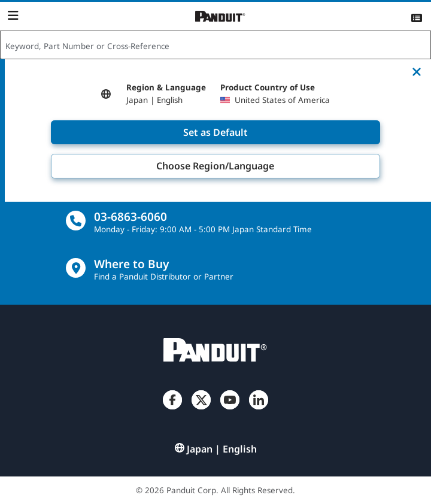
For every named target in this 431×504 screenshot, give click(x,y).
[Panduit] (220, 16)
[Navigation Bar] (13, 16)
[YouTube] (230, 409)
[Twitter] (201, 409)
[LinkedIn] (259, 409)
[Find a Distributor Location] (76, 268)
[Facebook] (172, 409)
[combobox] (215, 45)
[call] (76, 221)
